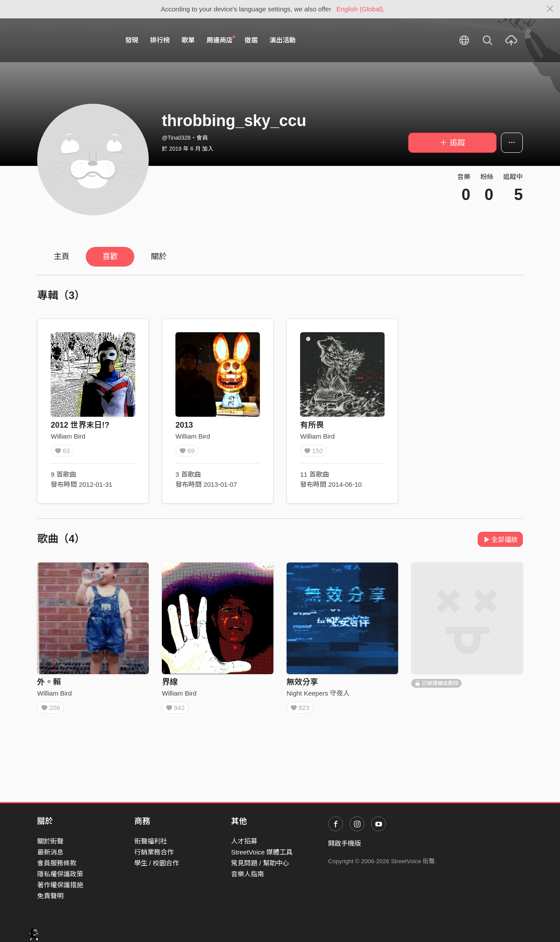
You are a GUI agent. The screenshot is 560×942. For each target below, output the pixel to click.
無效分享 (302, 682)
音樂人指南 (247, 874)
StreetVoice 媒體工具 (262, 852)
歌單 (188, 40)
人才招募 (244, 841)
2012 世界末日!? (80, 425)
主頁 (62, 257)
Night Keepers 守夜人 (318, 693)
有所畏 (312, 425)
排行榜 (160, 40)
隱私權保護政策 (60, 874)
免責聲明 (50, 896)
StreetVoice (73, 40)
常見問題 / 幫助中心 (260, 863)
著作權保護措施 (60, 885)
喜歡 (110, 257)
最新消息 (50, 852)
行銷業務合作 (154, 852)
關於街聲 (50, 841)
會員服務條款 (57, 863)
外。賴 (49, 682)
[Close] (550, 9)
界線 (170, 682)
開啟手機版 (345, 843)
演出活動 (283, 40)
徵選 (251, 40)
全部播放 (500, 540)
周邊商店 (221, 40)
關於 (159, 257)
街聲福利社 (151, 841)
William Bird (68, 436)
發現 (132, 40)
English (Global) (360, 9)
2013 (184, 425)
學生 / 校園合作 (157, 863)
